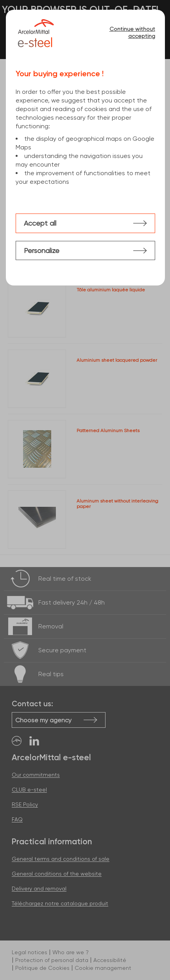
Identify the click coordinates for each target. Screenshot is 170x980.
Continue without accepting (132, 32)
